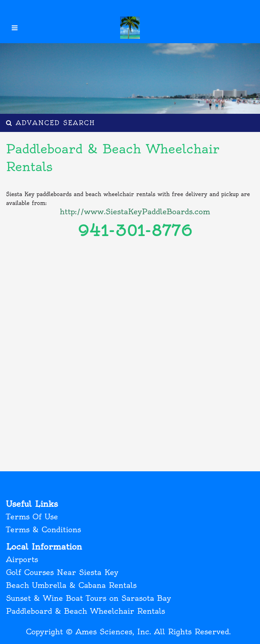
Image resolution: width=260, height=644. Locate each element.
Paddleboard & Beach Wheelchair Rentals (85, 611)
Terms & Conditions (44, 530)
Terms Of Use (32, 517)
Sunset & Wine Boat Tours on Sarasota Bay (88, 598)
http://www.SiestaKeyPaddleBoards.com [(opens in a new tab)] (135, 212)
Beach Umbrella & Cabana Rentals (71, 585)
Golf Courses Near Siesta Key (62, 572)
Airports (22, 559)
